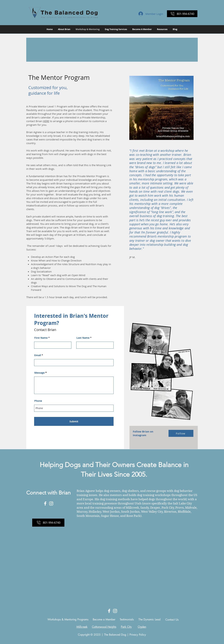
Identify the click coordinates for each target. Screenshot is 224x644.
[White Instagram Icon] (51, 503)
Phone (38, 401)
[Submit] (74, 421)
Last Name (83, 338)
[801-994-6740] (182, 14)
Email (38, 355)
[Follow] (181, 433)
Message (39, 373)
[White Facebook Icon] (45, 503)
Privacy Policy (138, 635)
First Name (41, 338)
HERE (46, 121)
